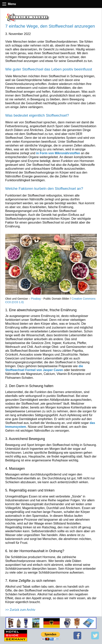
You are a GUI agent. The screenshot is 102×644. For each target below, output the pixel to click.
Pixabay (36, 299)
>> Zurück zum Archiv (20, 610)
